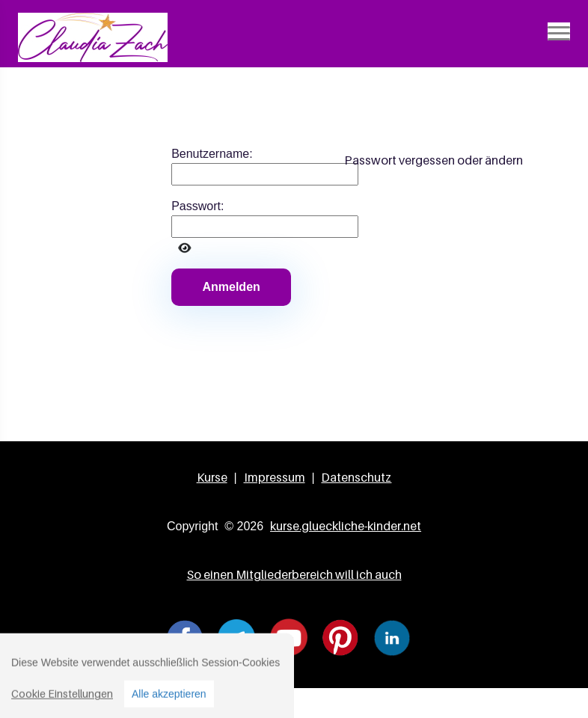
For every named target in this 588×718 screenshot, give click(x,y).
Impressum (275, 477)
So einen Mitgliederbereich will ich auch (294, 574)
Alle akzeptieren (169, 702)
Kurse (212, 477)
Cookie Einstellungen (62, 702)
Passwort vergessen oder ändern (434, 160)
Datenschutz (356, 477)
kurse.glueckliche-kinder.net (346, 526)
